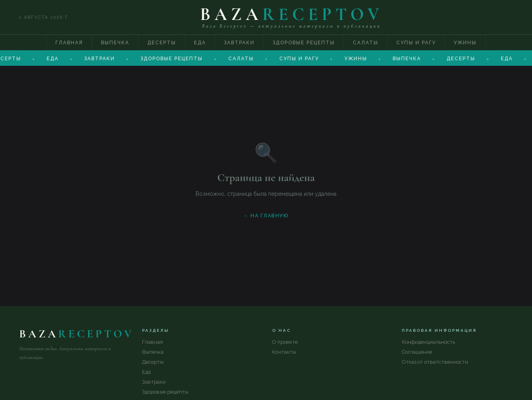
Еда (200, 43)
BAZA (292, 14)
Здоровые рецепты (304, 43)
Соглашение (417, 352)
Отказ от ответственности (435, 362)
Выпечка (115, 43)
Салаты (366, 43)
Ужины (465, 43)
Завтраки (239, 43)
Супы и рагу (416, 43)
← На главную (266, 216)
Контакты (284, 352)
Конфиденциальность (428, 342)
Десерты (162, 43)
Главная (69, 43)
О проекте (285, 342)
